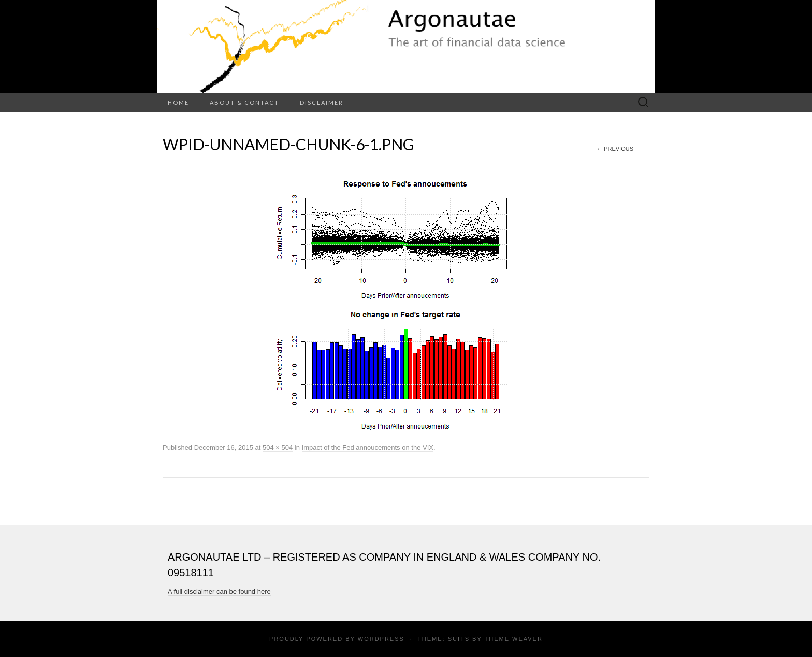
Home (178, 102)
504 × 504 (278, 447)
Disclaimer (322, 102)
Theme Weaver (513, 639)
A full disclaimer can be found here (219, 591)
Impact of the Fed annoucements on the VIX (368, 447)
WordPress (381, 639)
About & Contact (244, 102)
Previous (615, 149)
